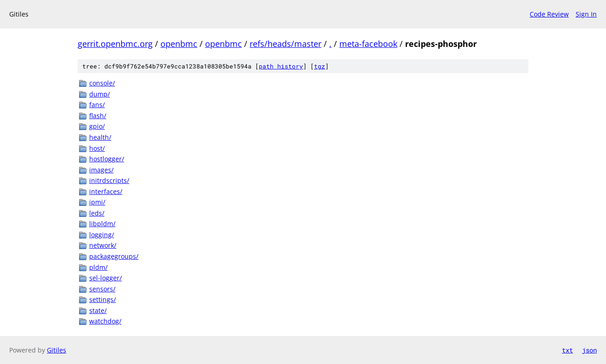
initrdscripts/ (109, 180)
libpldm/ (102, 224)
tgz (320, 66)
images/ (101, 170)
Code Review (549, 14)
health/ (100, 137)
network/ (103, 245)
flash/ (98, 116)
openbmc (179, 44)
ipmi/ (97, 202)
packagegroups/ (114, 256)
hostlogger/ (107, 159)
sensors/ (102, 289)
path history (281, 66)
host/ (97, 148)
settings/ (103, 299)
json (589, 350)
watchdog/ (105, 321)
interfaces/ (106, 191)
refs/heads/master (286, 44)
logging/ (102, 235)
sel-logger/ (106, 278)
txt (567, 350)
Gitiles (57, 350)
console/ (102, 83)
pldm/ (98, 267)
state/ (98, 310)
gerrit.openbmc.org (115, 44)
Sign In (586, 14)
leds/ (97, 213)
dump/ (100, 94)
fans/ (97, 105)
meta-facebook (368, 44)
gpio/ (97, 126)
